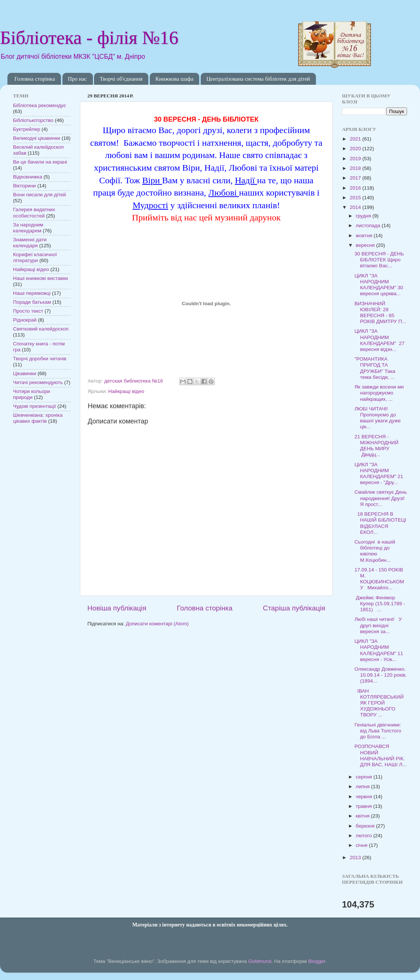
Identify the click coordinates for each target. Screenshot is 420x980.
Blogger (317, 961)
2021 (356, 139)
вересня (366, 245)
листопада (369, 225)
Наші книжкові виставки (41, 278)
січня (362, 845)
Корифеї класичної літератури (35, 257)
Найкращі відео (126, 391)
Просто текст (28, 311)
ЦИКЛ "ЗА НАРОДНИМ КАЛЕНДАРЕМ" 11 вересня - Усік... (379, 650)
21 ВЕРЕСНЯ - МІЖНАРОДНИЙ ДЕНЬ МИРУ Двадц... (377, 446)
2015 (356, 198)
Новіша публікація (117, 608)
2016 (356, 188)
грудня (364, 216)
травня (364, 806)
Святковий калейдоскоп (41, 329)
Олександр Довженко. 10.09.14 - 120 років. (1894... (381, 675)
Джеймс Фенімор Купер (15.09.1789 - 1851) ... (380, 604)
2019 (356, 159)
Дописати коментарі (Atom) (157, 624)
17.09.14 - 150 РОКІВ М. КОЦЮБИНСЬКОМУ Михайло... (379, 579)
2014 (356, 207)
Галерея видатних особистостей (34, 212)
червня (365, 797)
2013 (356, 857)
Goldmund (260, 961)
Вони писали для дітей (39, 195)
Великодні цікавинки (37, 138)
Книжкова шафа (174, 79)
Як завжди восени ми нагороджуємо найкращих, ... (379, 393)
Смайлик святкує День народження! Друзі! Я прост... (381, 498)
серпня (365, 777)
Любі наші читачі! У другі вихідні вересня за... (378, 625)
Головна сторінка (35, 79)
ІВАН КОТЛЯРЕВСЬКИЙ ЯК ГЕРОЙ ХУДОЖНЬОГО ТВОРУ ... (379, 703)
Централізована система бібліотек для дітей (258, 79)
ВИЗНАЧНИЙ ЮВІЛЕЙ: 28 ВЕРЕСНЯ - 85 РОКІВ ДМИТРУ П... (380, 313)
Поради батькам (32, 302)
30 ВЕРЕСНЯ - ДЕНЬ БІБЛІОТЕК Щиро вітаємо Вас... (379, 260)
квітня (363, 816)
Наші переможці (32, 293)
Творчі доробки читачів (40, 359)
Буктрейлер (27, 129)
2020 (356, 149)
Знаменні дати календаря (30, 243)
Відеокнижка (28, 177)
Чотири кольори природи (31, 394)
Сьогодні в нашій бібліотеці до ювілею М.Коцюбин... (375, 551)
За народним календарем (28, 228)
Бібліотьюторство (33, 120)
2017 (356, 178)
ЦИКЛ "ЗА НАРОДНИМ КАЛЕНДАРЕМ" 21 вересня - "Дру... (379, 474)
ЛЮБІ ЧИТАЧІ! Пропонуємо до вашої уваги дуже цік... (378, 418)
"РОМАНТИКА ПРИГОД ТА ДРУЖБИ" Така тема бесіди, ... (375, 368)
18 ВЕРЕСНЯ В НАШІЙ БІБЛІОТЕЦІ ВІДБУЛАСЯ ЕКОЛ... (380, 523)
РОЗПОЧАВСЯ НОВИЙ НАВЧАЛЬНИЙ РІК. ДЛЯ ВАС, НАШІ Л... (381, 755)
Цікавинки (25, 373)
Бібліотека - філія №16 (89, 38)
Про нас (77, 79)
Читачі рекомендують (38, 382)
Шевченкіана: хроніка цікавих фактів (38, 418)
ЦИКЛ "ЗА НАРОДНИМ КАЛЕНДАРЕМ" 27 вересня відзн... (380, 340)
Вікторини (25, 186)
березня (366, 826)
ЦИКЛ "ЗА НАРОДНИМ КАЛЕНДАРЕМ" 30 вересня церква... (379, 285)
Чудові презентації (35, 406)
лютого (364, 836)
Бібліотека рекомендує (39, 105)
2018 (356, 168)
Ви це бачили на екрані (40, 162)
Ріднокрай (25, 320)
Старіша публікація (294, 608)
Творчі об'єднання (121, 79)
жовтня (365, 236)
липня (363, 786)
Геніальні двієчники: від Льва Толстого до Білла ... (378, 731)
